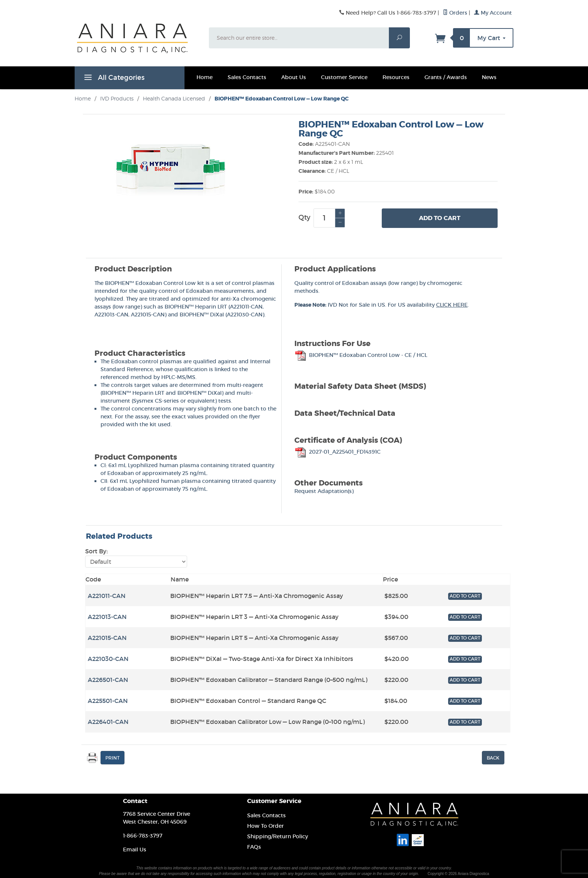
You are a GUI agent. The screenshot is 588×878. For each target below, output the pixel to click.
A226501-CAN (108, 680)
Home (205, 77)
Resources (396, 77)
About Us (294, 77)
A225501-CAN (108, 701)
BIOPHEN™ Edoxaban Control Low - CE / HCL (361, 355)
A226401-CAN (108, 722)
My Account (493, 13)
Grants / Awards (446, 77)
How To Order (265, 826)
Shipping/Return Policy (277, 836)
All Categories (113, 79)
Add (440, 218)
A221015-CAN (148, 315)
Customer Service (344, 77)
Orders (455, 13)
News (489, 77)
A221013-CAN (111, 315)
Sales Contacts (247, 77)
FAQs (254, 847)
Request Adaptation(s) (324, 491)
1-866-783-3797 (143, 836)
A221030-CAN (245, 315)
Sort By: (96, 551)
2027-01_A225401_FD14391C (337, 452)
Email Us (135, 850)
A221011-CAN (246, 307)
